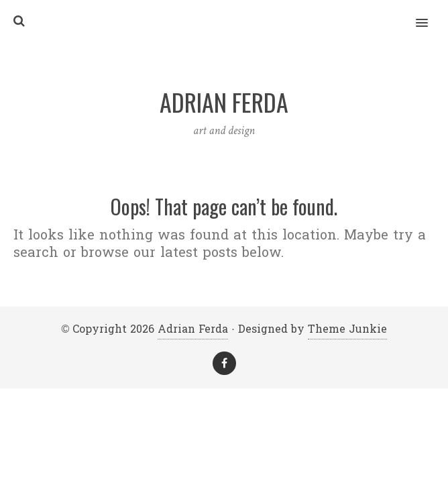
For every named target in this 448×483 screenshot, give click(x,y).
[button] (430, 14)
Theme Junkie (347, 329)
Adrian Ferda (193, 329)
